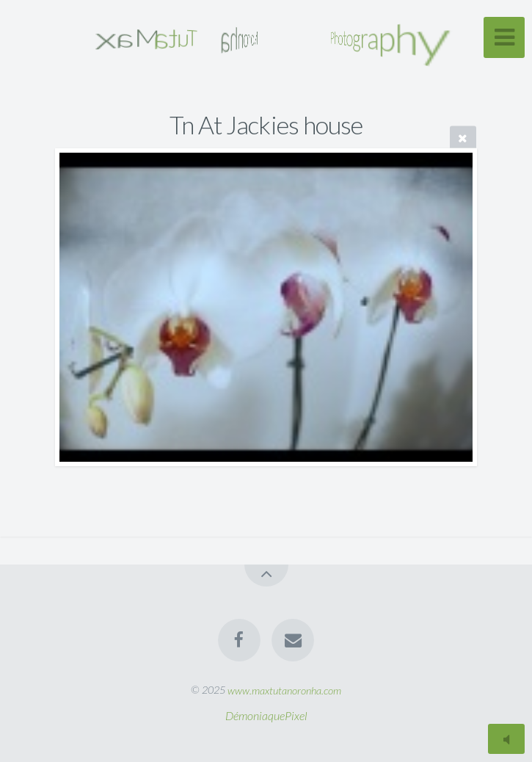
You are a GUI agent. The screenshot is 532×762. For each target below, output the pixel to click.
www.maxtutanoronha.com (284, 690)
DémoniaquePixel (266, 715)
